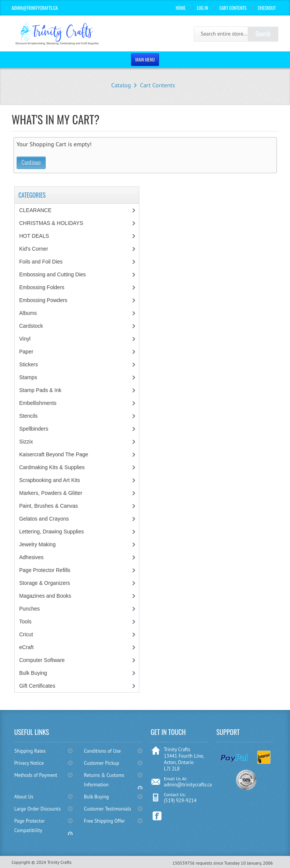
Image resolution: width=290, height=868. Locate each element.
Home (180, 8)
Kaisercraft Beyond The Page (54, 454)
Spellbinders (34, 429)
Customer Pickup (101, 763)
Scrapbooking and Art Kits (50, 480)
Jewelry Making (37, 544)
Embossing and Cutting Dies (53, 274)
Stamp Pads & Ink (40, 390)
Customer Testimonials (107, 809)
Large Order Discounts (38, 809)
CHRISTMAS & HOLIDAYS (51, 223)
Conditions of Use (102, 751)
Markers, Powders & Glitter (51, 493)
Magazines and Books (45, 596)
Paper (26, 352)
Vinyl (25, 339)
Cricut (26, 634)
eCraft (26, 647)
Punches (29, 609)
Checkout (267, 8)
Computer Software (42, 660)
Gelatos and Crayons (44, 519)
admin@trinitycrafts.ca (188, 785)
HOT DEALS (34, 236)
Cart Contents (233, 8)
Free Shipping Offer (104, 821)
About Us (24, 797)
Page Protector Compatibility (30, 826)
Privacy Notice (29, 763)
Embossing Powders (43, 300)
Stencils (29, 416)
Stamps (28, 377)
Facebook (157, 816)
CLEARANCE (35, 210)
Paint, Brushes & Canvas (49, 506)
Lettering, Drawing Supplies (52, 532)
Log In (202, 8)
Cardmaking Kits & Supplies (52, 467)
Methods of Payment (36, 775)
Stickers (29, 364)
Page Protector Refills (45, 570)
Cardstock (31, 326)
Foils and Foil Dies (41, 262)
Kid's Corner (34, 249)
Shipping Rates (30, 751)
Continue (31, 163)
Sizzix (26, 442)
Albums (28, 313)
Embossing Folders (42, 287)
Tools (25, 622)
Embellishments (38, 403)
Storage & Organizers (45, 583)
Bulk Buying (33, 673)
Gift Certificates (37, 686)
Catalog (121, 85)
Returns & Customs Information (104, 780)
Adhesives (32, 557)
